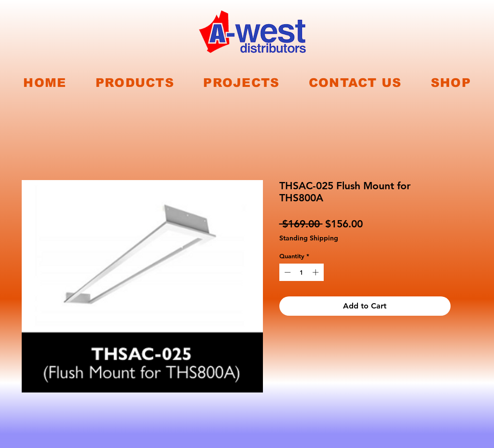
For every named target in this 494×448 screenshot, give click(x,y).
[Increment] (316, 272)
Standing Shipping (309, 238)
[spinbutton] (301, 272)
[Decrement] (287, 272)
